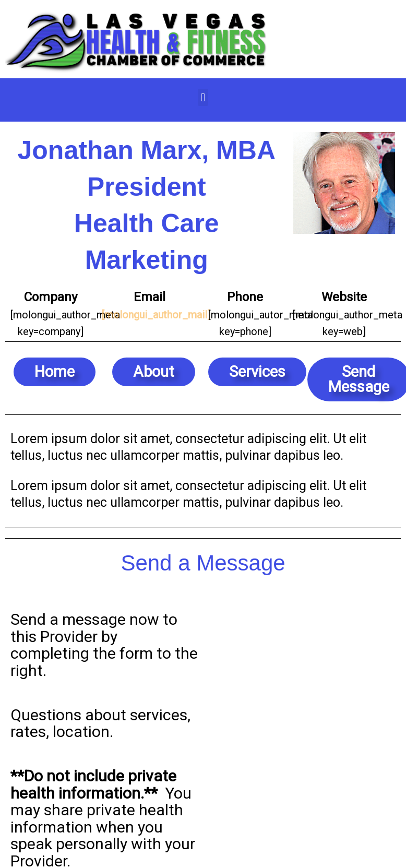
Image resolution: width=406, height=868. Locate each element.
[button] (203, 97)
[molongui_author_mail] (156, 315)
